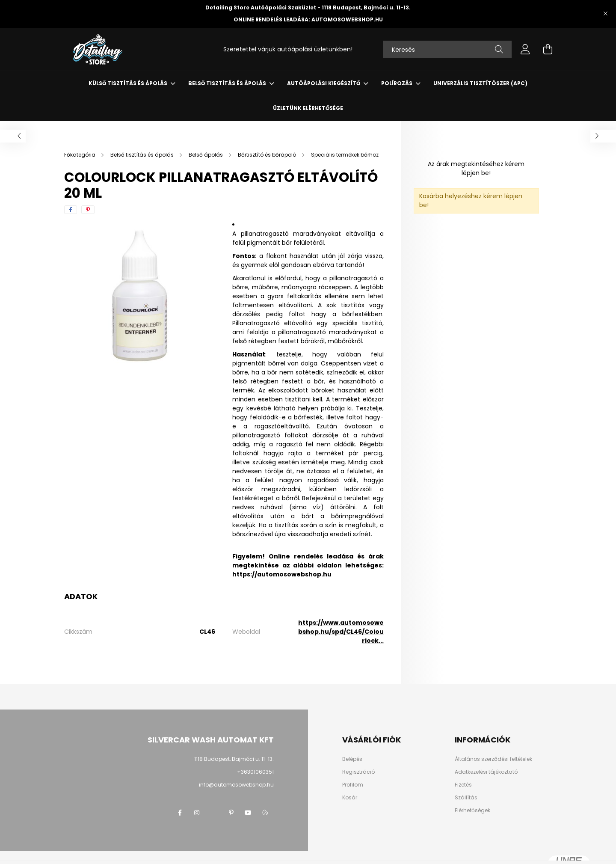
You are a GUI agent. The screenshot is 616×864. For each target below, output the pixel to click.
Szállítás (466, 798)
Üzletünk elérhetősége (308, 108)
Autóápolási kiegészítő (324, 83)
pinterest (231, 813)
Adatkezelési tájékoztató (486, 772)
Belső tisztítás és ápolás (228, 83)
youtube (248, 813)
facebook (180, 813)
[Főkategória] (80, 155)
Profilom (353, 785)
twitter (214, 813)
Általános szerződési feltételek (493, 759)
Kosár (350, 798)
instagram (197, 813)
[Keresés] (447, 49)
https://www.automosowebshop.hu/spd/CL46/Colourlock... (341, 632)
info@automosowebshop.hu (236, 785)
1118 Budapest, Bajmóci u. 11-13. (234, 759)
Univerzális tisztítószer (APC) (480, 83)
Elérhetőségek (472, 811)
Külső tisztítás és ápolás (129, 83)
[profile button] (525, 49)
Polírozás (397, 83)
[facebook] (71, 210)
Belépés (352, 759)
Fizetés (463, 785)
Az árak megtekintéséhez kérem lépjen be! (476, 168)
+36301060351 (255, 772)
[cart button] (548, 49)
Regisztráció (358, 772)
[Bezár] (605, 14)
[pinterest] (88, 210)
